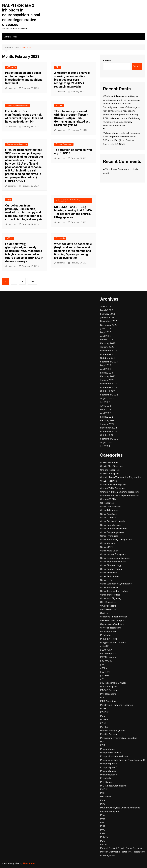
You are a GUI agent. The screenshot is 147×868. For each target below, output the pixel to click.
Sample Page (10, 37)
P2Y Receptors (108, 657)
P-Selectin (106, 635)
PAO (103, 697)
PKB (102, 819)
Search (107, 61)
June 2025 (106, 328)
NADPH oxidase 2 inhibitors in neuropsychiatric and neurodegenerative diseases (21, 15)
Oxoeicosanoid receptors (113, 620)
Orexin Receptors (109, 462)
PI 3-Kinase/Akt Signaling (113, 786)
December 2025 (109, 321)
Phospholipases (108, 771)
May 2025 (106, 332)
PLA (102, 841)
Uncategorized (108, 855)
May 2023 (106, 365)
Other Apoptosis (109, 514)
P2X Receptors (108, 653)
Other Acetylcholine (110, 507)
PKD (103, 826)
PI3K (103, 793)
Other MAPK (107, 547)
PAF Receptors (108, 694)
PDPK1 (104, 727)
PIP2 (58, 67)
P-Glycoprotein (108, 631)
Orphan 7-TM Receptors (113, 488)
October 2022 (108, 391)
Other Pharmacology (111, 565)
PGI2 (103, 745)
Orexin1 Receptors (110, 470)
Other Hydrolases (109, 536)
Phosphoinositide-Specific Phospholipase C (122, 760)
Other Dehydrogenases (112, 532)
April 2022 (106, 413)
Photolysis (60, 238)
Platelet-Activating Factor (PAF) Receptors (122, 852)
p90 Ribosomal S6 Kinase (113, 683)
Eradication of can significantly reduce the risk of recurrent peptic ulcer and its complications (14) (24, 116)
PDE (103, 716)
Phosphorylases (108, 775)
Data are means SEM (114, 126)
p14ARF (105, 646)
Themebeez (29, 863)
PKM (103, 833)
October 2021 (108, 435)
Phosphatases (108, 749)
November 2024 (109, 354)
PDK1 (103, 723)
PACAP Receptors (110, 690)
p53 (102, 664)
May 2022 (106, 409)
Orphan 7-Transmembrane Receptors (119, 492)
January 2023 (107, 380)
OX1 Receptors (108, 602)
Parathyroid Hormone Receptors (117, 705)
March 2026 (107, 310)
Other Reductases (110, 576)
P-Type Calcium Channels (113, 642)
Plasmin (104, 844)
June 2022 (106, 406)
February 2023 (108, 376)
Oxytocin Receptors (110, 628)
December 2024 (109, 351)
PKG (102, 830)
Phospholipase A (109, 764)
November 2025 (109, 325)
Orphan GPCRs (108, 499)
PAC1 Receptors (109, 686)
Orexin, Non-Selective (111, 466)
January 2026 (107, 318)
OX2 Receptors (108, 606)
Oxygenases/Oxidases (17, 144)
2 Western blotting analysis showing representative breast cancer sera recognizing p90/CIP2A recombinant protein (72, 80)
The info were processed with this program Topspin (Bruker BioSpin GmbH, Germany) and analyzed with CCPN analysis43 (73, 118)
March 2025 (107, 340)
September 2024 (109, 362)
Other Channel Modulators (114, 528)
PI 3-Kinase (106, 782)
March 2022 (107, 417)
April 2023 (106, 369)
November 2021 (109, 431)
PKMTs (104, 837)
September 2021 (109, 439)
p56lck (10, 238)
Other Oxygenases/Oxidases (115, 558)
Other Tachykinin (109, 587)
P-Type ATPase (109, 639)
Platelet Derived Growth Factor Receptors (122, 848)
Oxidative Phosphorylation (114, 617)
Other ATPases (108, 517)
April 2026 (106, 307)
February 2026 (108, 314)
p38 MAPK (11, 67)
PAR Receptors (108, 701)
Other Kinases (107, 543)
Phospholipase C (109, 767)
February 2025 (108, 343)
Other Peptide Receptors (18, 106)
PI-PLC (104, 789)
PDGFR (104, 719)
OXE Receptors (108, 609)
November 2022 (109, 387)
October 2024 (108, 358)
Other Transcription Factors (114, 591)
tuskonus (12, 88)
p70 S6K (105, 675)
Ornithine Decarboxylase (113, 484)
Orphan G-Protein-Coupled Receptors (120, 495)
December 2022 (109, 384)
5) (104, 129)
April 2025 (106, 336)
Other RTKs (106, 580)
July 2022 (105, 402)
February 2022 (108, 420)
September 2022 (109, 395)
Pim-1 (103, 800)
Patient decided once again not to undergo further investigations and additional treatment (24, 78)
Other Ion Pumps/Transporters (116, 540)
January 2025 (107, 347)
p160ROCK (106, 650)
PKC (102, 822)
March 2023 (107, 373)
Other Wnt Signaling (111, 598)
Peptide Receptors (64, 144)
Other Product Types (111, 569)
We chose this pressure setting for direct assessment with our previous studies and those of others (122, 100)
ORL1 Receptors (109, 481)
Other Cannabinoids (110, 525)
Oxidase (104, 613)
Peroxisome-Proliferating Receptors (119, 738)
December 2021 (109, 428)
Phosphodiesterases (111, 752)
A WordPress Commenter (116, 169)
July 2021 (105, 446)
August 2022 (107, 398)
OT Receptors (107, 503)
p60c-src (105, 672)
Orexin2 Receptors (110, 473)
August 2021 (107, 442)
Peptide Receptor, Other (113, 731)
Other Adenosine (109, 510)
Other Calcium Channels (112, 521)
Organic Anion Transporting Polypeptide (68, 200)
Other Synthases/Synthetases (116, 584)
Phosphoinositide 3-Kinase (114, 756)
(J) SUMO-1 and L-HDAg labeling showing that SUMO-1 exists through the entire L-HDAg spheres (73, 212)
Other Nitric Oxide (109, 551)
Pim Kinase (106, 797)
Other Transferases (110, 595)
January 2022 (107, 424)
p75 (102, 679)
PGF (102, 742)
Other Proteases (109, 573)
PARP (103, 708)
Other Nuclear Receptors (113, 554)
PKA (103, 815)
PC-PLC (59, 106)
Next (32, 281)
